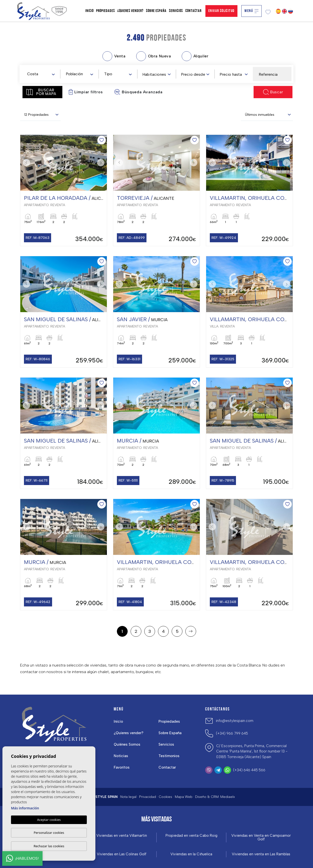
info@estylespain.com (235, 721)
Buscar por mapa (41, 92)
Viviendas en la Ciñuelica (191, 854)
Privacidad (148, 797)
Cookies (165, 797)
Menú (252, 11)
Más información (25, 808)
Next (102, 163)
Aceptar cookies (49, 820)
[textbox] (42, 74)
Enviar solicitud (221, 11)
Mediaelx (228, 797)
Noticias (121, 756)
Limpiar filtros (86, 92)
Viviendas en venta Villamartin (122, 836)
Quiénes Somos (127, 744)
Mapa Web (184, 797)
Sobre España (156, 11)
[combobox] (41, 74)
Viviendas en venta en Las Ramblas (261, 854)
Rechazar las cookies (49, 846)
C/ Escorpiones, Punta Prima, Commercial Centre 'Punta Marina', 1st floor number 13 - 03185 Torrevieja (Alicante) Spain (252, 751)
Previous (25, 163)
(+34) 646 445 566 (249, 770)
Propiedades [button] (106, 11)
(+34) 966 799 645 (232, 733)
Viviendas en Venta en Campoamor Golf (261, 837)
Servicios (176, 11)
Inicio (89, 11)
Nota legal (128, 797)
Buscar (273, 92)
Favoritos (122, 767)
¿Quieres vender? (130, 11)
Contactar (193, 11)
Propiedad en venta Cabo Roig (191, 836)
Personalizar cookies (49, 833)
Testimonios (169, 756)
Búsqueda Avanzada (138, 92)
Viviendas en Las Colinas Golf (122, 854)
